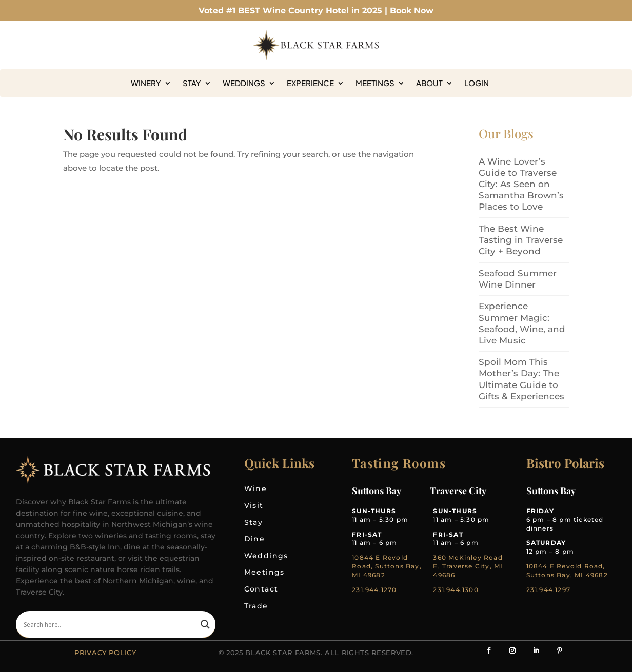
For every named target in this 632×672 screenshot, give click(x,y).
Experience (310, 83)
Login (477, 83)
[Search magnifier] (205, 624)
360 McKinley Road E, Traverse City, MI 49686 (468, 566)
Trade (256, 606)
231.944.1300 (456, 590)
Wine (256, 488)
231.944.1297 (548, 590)
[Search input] (110, 624)
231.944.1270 (374, 590)
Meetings (375, 83)
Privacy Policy (105, 653)
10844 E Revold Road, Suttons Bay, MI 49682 (387, 566)
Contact (261, 589)
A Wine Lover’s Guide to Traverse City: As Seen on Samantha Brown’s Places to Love (521, 184)
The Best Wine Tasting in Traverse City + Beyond (521, 240)
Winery (146, 83)
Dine (255, 539)
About (429, 83)
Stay (192, 83)
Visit (254, 505)
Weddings (244, 83)
